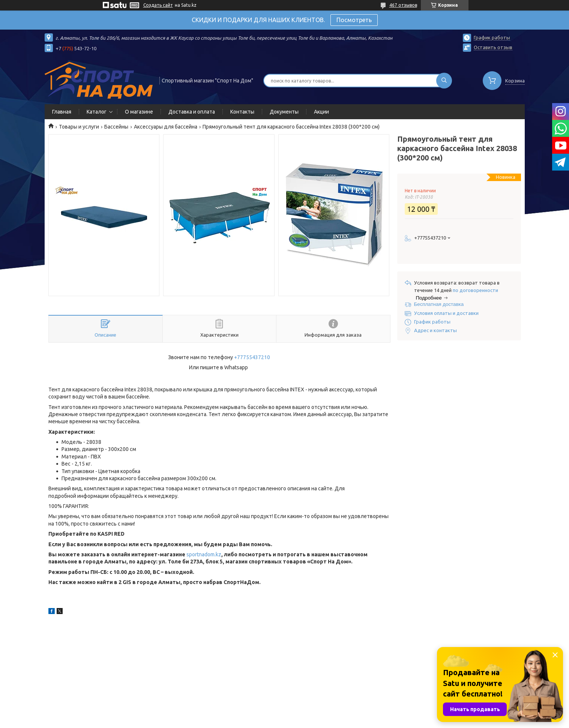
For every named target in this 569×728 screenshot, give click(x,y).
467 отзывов (403, 5)
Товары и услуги (79, 127)
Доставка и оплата (192, 112)
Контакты (242, 112)
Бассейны (116, 127)
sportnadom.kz (204, 554)
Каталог (97, 112)
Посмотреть (354, 20)
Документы (284, 112)
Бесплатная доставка (439, 304)
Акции (321, 112)
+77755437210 (252, 357)
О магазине (139, 112)
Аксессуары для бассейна (166, 127)
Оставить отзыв (493, 47)
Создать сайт (158, 5)
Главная (62, 112)
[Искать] (444, 81)
